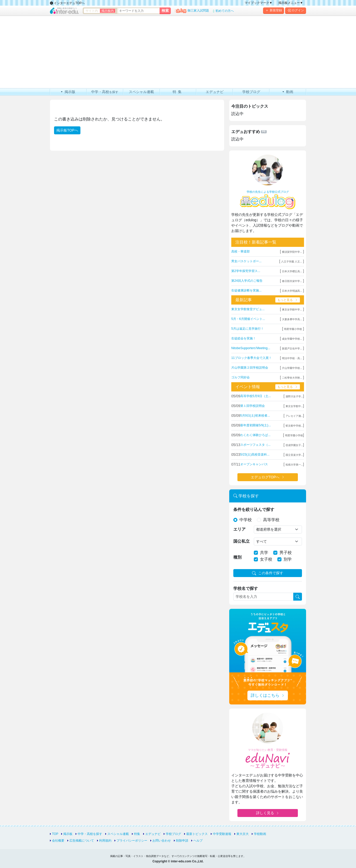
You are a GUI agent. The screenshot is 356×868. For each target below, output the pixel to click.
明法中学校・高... (292, 358)
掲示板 (68, 834)
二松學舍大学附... (292, 378)
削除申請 (182, 841)
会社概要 (58, 841)
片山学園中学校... (292, 368)
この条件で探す (268, 573)
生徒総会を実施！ (244, 338)
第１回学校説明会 (253, 406)
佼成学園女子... (294, 445)
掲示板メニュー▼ (291, 3)
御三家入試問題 (198, 11)
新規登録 (274, 11)
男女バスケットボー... (246, 261)
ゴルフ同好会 (240, 377)
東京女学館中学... (292, 310)
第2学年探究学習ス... (246, 271)
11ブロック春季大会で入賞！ (252, 358)
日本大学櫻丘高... (292, 271)
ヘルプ (198, 841)
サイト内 (92, 11)
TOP (55, 834)
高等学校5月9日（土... (256, 396)
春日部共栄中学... (292, 281)
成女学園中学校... (292, 339)
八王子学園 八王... (292, 262)
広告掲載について (82, 841)
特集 (137, 834)
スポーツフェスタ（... (255, 445)
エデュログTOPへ (265, 477)
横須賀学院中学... (292, 252)
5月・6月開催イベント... (248, 319)
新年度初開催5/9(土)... (255, 425)
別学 (288, 559)
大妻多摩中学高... (292, 319)
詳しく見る (265, 813)
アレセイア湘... (294, 416)
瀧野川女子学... (294, 396)
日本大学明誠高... (292, 291)
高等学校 (271, 520)
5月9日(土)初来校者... (255, 416)
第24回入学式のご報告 (247, 281)
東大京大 (243, 834)
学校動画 (260, 834)
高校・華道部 (240, 251)
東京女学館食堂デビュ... (248, 309)
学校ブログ (173, 834)
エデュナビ (153, 834)
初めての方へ (225, 11)
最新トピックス (197, 834)
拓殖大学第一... (294, 465)
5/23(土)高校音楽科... (255, 455)
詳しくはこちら (265, 695)
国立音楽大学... (294, 455)
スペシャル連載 (118, 834)
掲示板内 (108, 11)
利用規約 (105, 841)
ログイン (296, 11)
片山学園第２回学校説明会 (250, 368)
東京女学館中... (294, 406)
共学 (264, 553)
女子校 (266, 559)
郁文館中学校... (294, 426)
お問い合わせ (162, 841)
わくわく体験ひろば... (255, 435)
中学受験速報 (222, 834)
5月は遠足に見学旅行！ (248, 329)
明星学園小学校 (293, 329)
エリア (239, 529)
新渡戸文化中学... (292, 349)
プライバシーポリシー (132, 841)
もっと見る (285, 300)
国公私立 (242, 541)
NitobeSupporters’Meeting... (251, 348)
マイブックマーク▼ (258, 3)
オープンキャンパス (254, 464)
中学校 (246, 520)
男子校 (286, 553)
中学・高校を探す (90, 834)
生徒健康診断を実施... (246, 290)
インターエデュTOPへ (67, 3)
